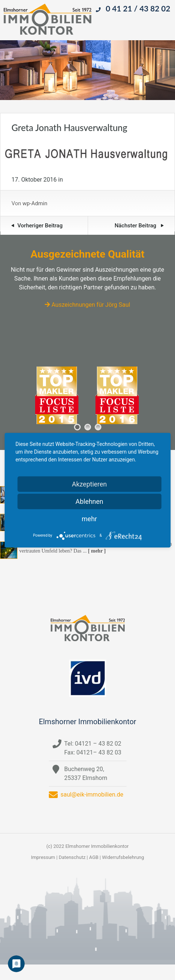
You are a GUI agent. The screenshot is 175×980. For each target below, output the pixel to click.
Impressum (43, 857)
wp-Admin (35, 203)
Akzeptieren (89, 484)
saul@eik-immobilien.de (92, 795)
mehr (89, 518)
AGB (94, 857)
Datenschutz (72, 857)
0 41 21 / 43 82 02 (138, 8)
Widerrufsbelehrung (123, 857)
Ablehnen (89, 501)
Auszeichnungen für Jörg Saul (87, 305)
